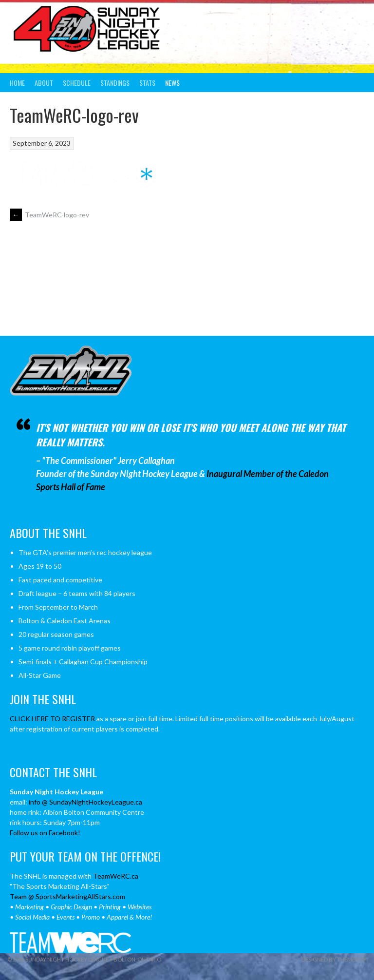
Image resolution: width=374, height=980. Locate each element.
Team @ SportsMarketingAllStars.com (67, 896)
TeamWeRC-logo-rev (49, 215)
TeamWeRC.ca (116, 876)
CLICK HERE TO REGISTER (52, 719)
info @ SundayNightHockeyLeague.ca (85, 802)
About (44, 83)
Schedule (77, 83)
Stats (147, 83)
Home (17, 83)
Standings (115, 83)
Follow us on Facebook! (45, 833)
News (172, 83)
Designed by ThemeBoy (334, 959)
